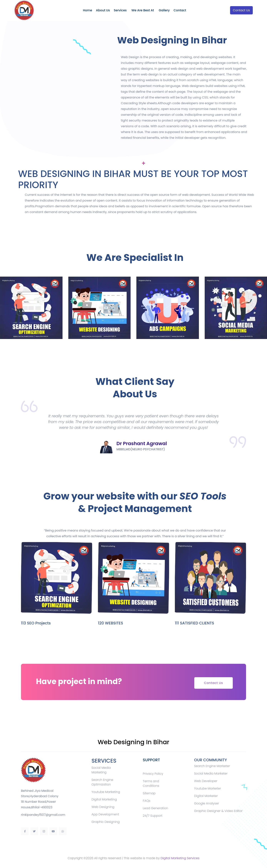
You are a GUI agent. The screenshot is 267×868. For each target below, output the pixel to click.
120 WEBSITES (111, 623)
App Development (105, 814)
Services (120, 10)
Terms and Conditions (151, 783)
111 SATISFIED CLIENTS (194, 623)
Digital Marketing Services (180, 858)
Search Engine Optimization (102, 782)
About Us (103, 10)
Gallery (164, 10)
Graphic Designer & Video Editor (218, 811)
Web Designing (103, 807)
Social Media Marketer (211, 773)
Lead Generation (155, 808)
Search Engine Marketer (212, 766)
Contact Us (241, 10)
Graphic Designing (106, 822)
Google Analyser (207, 803)
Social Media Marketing (101, 770)
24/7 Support (153, 816)
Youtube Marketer (208, 788)
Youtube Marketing (106, 792)
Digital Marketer (206, 796)
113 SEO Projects (36, 623)
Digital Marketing (104, 799)
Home (88, 10)
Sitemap (149, 793)
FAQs (146, 801)
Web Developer (206, 781)
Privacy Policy (153, 774)
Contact (180, 10)
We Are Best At (143, 10)
